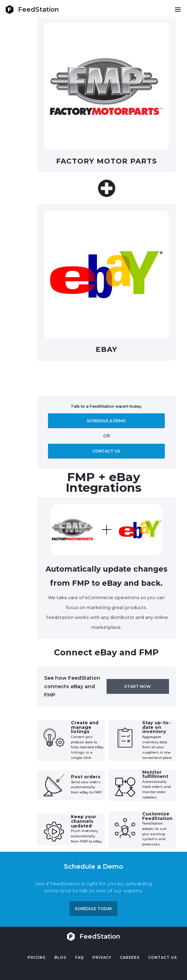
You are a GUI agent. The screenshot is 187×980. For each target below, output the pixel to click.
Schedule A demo (106, 421)
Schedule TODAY (93, 909)
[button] (178, 10)
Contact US (163, 958)
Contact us (106, 451)
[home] (32, 10)
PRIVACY (102, 958)
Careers (130, 958)
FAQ (80, 958)
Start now (138, 686)
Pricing (37, 958)
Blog (61, 958)
